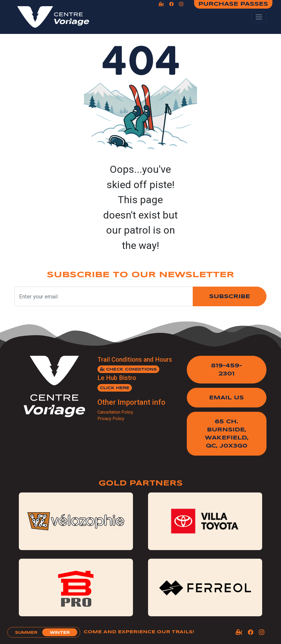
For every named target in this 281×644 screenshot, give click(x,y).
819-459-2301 (226, 370)
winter (60, 633)
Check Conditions (128, 369)
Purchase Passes (233, 4)
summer (26, 633)
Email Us (226, 398)
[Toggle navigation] (259, 17)
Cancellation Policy (115, 412)
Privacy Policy (111, 419)
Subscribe (230, 297)
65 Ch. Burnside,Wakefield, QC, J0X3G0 (227, 434)
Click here (115, 388)
